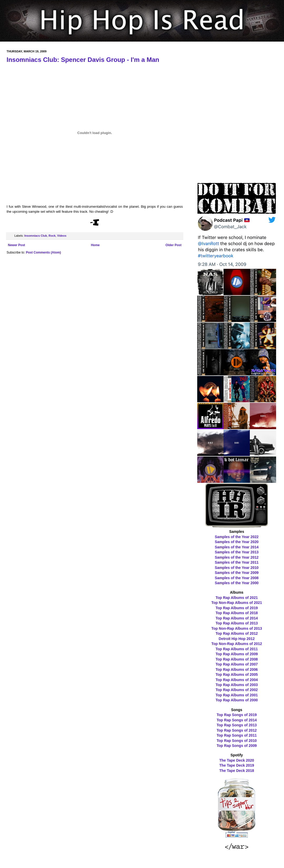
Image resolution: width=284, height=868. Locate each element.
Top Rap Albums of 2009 (237, 654)
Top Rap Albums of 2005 (237, 674)
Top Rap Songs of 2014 (237, 720)
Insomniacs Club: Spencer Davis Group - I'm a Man (83, 60)
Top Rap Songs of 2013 (237, 725)
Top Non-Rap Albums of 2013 (237, 628)
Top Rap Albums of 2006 (237, 669)
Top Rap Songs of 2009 (237, 746)
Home (95, 245)
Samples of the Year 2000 (237, 583)
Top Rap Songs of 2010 (237, 741)
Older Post (173, 245)
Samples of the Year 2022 (237, 537)
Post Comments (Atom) (43, 252)
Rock (52, 236)
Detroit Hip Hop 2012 (237, 639)
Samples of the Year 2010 (237, 568)
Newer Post (16, 245)
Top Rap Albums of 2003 (237, 685)
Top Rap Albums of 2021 (237, 598)
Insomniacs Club (35, 236)
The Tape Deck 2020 (237, 760)
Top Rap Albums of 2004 (237, 680)
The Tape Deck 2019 (237, 765)
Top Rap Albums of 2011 (237, 649)
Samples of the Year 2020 (237, 542)
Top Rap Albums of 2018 (237, 613)
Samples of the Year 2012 (237, 557)
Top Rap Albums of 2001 (237, 695)
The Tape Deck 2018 (237, 771)
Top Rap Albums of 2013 (237, 623)
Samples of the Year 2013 (237, 552)
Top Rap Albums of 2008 (237, 659)
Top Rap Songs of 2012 (237, 730)
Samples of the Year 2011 (237, 562)
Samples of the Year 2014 (237, 547)
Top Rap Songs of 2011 (237, 735)
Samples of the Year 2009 (237, 573)
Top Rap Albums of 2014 (237, 618)
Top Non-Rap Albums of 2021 (237, 603)
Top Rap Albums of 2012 (237, 633)
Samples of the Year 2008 (237, 578)
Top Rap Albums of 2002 (237, 690)
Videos (62, 236)
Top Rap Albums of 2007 (237, 664)
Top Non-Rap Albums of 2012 (237, 644)
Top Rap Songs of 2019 (237, 715)
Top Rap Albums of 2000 (237, 700)
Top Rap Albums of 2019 (237, 608)
